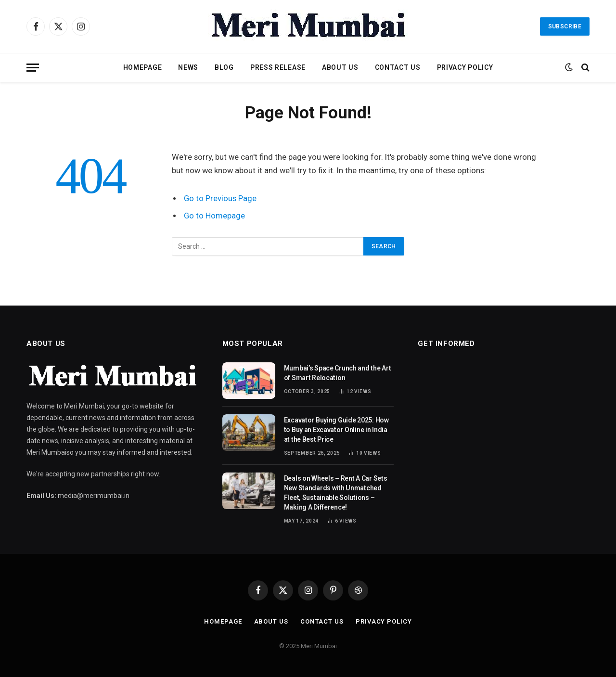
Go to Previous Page (220, 198)
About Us (340, 67)
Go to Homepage (214, 216)
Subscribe (565, 26)
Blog (224, 67)
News (188, 67)
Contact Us (398, 67)
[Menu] (33, 68)
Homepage (143, 67)
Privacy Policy (465, 67)
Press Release (278, 67)
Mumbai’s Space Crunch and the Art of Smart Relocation (338, 373)
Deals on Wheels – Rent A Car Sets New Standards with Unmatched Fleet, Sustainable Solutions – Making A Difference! (336, 493)
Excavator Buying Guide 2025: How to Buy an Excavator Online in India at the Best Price (336, 430)
